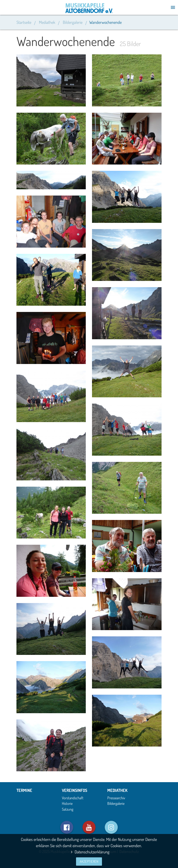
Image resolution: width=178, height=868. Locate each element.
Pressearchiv (116, 798)
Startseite (24, 22)
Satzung (68, 809)
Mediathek (47, 22)
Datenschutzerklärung (89, 852)
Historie (67, 803)
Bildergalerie (73, 22)
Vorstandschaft (73, 798)
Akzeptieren (89, 861)
